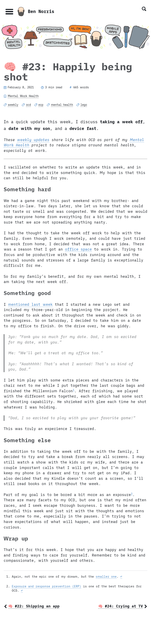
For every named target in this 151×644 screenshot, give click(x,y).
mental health (62, 105)
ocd (28, 105)
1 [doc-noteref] (74, 390)
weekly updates (33, 140)
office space (78, 249)
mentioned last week (30, 304)
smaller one (106, 576)
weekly (13, 105)
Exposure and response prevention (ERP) (47, 586)
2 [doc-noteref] (132, 494)
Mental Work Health (23, 96)
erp (41, 105)
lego (84, 105)
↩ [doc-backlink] (121, 576)
